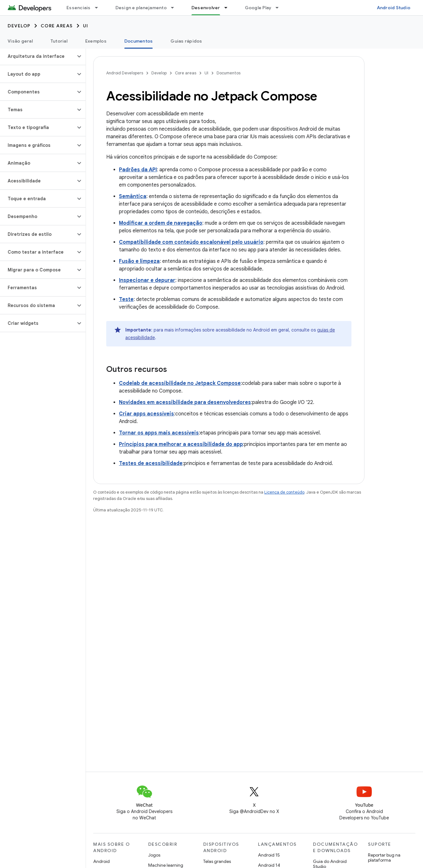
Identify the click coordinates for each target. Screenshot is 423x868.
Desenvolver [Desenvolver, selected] (206, 8)
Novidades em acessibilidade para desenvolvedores (185, 402)
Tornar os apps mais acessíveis (159, 433)
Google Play (258, 8)
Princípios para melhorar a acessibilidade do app (181, 444)
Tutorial (59, 41)
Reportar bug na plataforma (384, 858)
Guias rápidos (186, 41)
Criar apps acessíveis (146, 414)
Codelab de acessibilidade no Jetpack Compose (180, 383)
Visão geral (20, 41)
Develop (19, 26)
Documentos (229, 73)
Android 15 (269, 855)
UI (86, 26)
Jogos (154, 855)
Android (101, 861)
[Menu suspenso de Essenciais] (99, 8)
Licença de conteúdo (284, 492)
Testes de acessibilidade (151, 463)
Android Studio (394, 8)
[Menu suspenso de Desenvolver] (229, 8)
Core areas (57, 26)
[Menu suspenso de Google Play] (280, 8)
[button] (38, 56)
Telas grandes (217, 861)
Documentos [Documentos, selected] (139, 41)
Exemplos (96, 41)
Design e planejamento (141, 8)
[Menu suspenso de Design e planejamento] (175, 8)
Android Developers (125, 73)
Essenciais (79, 8)
